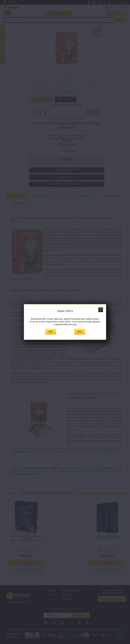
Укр (51, 332)
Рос (80, 332)
